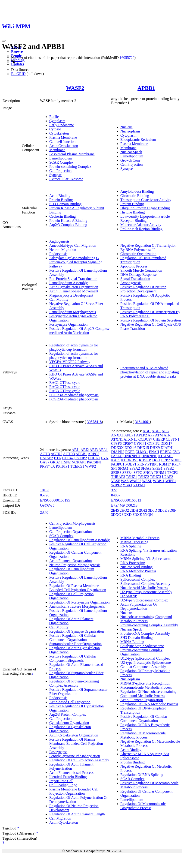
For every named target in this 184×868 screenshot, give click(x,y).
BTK (58, 458)
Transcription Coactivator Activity (146, 200)
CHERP (159, 439)
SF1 (114, 468)
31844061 (142, 422)
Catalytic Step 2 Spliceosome (142, 646)
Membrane (57, 150)
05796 (45, 495)
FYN (105, 458)
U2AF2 (168, 477)
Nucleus (126, 127)
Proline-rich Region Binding (141, 229)
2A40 (44, 512)
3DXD (127, 515)
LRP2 (165, 460)
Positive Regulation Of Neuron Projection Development (143, 289)
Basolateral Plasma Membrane (72, 154)
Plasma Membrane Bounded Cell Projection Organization (74, 791)
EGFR (130, 452)
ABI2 (85, 450)
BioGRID (18, 74)
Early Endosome (62, 125)
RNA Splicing (131, 546)
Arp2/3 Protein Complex (68, 714)
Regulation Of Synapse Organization (77, 631)
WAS (125, 481)
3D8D (153, 510)
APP (151, 435)
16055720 (127, 58)
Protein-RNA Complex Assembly (145, 633)
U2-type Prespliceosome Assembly (146, 592)
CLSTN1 (173, 439)
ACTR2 (57, 454)
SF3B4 (127, 473)
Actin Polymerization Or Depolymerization (139, 606)
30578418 (94, 422)
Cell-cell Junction (62, 142)
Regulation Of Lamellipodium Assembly (80, 540)
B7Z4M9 (118, 505)
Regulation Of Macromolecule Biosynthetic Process (143, 806)
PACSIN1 (94, 462)
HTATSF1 (165, 456)
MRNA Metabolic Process (140, 538)
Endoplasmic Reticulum (138, 140)
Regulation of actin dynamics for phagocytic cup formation (74, 347)
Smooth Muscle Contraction (141, 270)
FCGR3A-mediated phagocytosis (74, 395)
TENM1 (160, 473)
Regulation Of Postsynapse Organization (80, 602)
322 (114, 490)
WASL (147, 481)
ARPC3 (94, 454)
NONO (176, 460)
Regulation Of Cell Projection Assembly (79, 760)
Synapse (55, 175)
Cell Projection (60, 171)
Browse (17, 52)
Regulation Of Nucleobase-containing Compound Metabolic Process (148, 694)
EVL (176, 452)
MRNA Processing (134, 542)
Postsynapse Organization (68, 324)
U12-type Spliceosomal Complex (145, 658)
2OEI (143, 510)
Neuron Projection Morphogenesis (75, 565)
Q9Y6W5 (47, 505)
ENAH (154, 452)
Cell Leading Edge (63, 785)
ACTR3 (69, 454)
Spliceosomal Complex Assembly (145, 584)
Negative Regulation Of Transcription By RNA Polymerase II (148, 248)
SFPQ (138, 473)
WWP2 (91, 466)
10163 (45, 490)
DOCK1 (94, 458)
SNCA (148, 473)
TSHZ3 (156, 477)
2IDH (134, 510)
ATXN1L (131, 439)
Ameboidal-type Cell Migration (73, 245)
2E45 (115, 510)
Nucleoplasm (130, 131)
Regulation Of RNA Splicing (142, 775)
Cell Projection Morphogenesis (72, 523)
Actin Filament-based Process (71, 773)
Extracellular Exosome (66, 179)
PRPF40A (47, 466)
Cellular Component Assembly (143, 667)
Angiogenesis (59, 241)
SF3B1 (157, 468)
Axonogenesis (131, 283)
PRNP (142, 464)
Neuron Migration (63, 250)
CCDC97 (145, 439)
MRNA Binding (132, 642)
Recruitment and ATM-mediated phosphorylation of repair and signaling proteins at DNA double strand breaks (150, 372)
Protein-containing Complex (70, 167)
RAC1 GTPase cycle (65, 383)
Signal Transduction (135, 279)
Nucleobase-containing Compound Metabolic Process (146, 619)
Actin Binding (60, 196)
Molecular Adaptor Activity (141, 225)
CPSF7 (128, 443)
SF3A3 (146, 468)
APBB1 (146, 88)
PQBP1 (131, 464)
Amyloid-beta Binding (137, 191)
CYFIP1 (140, 443)
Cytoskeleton (59, 133)
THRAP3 (118, 477)
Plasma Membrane (63, 137)
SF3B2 (168, 468)
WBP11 (159, 481)
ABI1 (76, 450)
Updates (18, 64)
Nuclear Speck (131, 152)
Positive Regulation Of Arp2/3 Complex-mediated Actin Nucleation (80, 331)
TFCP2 (172, 473)
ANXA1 (117, 435)
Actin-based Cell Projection (70, 702)
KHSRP (145, 460)
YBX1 (128, 485)
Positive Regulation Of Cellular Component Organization (73, 638)
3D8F (172, 510)
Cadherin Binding (62, 216)
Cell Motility (59, 299)
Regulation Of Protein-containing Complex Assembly (74, 683)
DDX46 (130, 448)
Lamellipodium (61, 158)
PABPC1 (118, 464)
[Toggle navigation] (4, 41)
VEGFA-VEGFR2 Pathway (70, 362)
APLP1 (130, 435)
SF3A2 (135, 468)
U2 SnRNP (129, 596)
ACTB (45, 454)
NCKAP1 (79, 462)
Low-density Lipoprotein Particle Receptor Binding (145, 218)
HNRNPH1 (132, 456)
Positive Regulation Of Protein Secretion (151, 320)
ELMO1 (142, 452)
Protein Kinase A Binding (68, 221)
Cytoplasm (57, 121)
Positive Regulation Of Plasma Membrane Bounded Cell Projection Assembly (76, 743)
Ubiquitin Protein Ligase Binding (145, 208)
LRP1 (156, 460)
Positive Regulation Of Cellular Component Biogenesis (73, 658)
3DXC (116, 515)
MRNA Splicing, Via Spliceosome (146, 559)
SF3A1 (123, 468)
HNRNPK (149, 456)
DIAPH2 (118, 452)
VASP (115, 481)
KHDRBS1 (129, 460)
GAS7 (45, 462)
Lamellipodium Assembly (69, 283)
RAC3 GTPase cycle (65, 391)
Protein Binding (61, 200)
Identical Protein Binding (68, 777)
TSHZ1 (131, 477)
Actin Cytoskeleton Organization (74, 287)
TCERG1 (77, 466)
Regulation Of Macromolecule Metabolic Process (143, 735)
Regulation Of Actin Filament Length (77, 814)
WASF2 (75, 88)
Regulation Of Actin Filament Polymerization (71, 766)
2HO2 (124, 510)
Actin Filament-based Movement (74, 291)
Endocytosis (58, 254)
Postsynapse (58, 752)
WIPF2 (116, 485)
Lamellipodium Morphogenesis (73, 312)
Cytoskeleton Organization (69, 723)
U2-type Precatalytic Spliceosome (146, 662)
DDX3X (117, 448)
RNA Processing (133, 563)
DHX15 (143, 448)
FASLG (117, 456)
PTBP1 (153, 464)
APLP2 (142, 435)
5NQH (148, 515)
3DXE (137, 515)
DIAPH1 (167, 448)
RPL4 (176, 464)
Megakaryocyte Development (71, 295)
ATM (159, 435)
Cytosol (55, 129)
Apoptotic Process (134, 266)
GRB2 (55, 462)
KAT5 (116, 460)
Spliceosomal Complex (138, 579)
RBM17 (165, 464)
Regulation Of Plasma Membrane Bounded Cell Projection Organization (78, 588)
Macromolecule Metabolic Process (146, 687)
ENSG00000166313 (126, 500)
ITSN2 (66, 462)
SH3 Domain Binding (65, 204)
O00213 (132, 505)
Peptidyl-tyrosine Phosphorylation (75, 756)
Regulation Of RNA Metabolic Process (149, 704)
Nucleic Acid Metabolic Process (144, 588)
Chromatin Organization (138, 254)
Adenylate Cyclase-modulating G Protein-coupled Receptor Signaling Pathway (76, 262)
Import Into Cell (61, 781)
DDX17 (166, 443)
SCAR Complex (61, 162)
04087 (116, 495)
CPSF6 (116, 443)
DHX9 (155, 448)
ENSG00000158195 (55, 500)
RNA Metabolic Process (138, 571)
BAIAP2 (47, 458)
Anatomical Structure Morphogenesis (77, 606)
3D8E (162, 510)
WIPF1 (171, 481)
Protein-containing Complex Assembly (149, 625)
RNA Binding (131, 575)
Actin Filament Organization (71, 561)
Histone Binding (133, 212)
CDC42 (68, 458)
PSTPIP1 (63, 466)
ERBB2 (166, 452)
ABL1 (103, 450)
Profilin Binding (132, 762)
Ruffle (54, 117)
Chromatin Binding (135, 196)
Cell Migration (60, 818)
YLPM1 (139, 485)
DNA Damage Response (138, 275)
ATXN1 (117, 439)
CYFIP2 (81, 458)
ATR (167, 435)
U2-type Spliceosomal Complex (144, 600)
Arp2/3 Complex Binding (68, 225)
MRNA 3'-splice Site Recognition (145, 683)
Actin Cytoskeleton (64, 146)
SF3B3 (116, 473)
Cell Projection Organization (71, 532)
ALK (165, 431)
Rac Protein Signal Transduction (73, 279)
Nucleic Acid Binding (137, 567)
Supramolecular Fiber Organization (75, 644)
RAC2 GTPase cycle (65, 387)
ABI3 (94, 450)
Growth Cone (130, 160)
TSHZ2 (143, 477)
